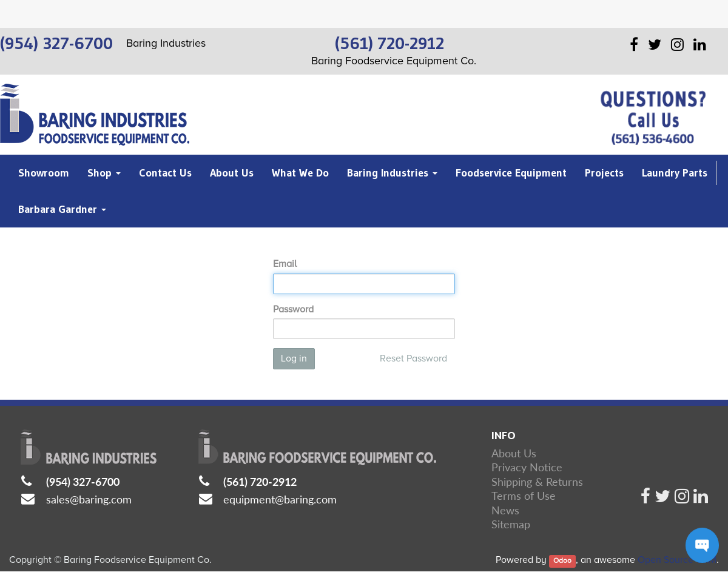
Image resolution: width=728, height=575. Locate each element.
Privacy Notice (527, 467)
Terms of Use (524, 496)
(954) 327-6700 (83, 482)
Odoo (562, 561)
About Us (514, 453)
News (505, 510)
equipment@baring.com (280, 499)
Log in (294, 358)
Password (293, 309)
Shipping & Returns (537, 482)
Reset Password (413, 358)
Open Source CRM (677, 560)
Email (285, 264)
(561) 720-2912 (260, 482)
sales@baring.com (89, 499)
